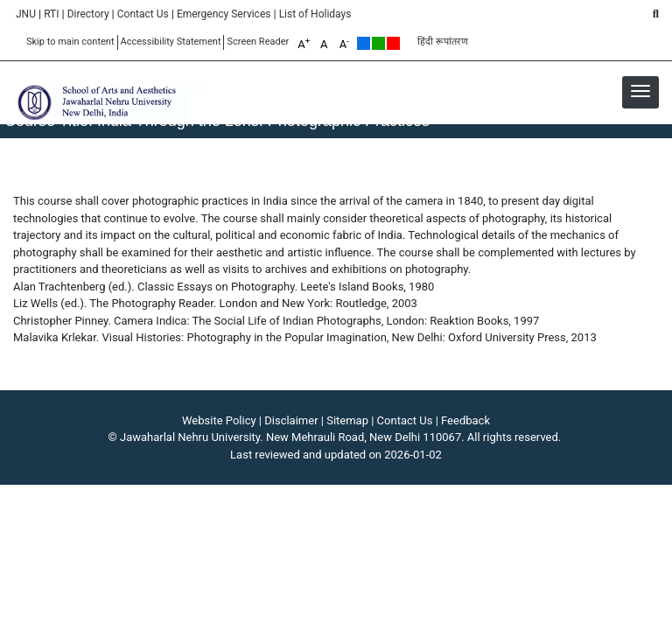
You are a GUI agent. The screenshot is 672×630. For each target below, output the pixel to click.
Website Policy (219, 420)
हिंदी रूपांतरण (443, 42)
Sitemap (347, 420)
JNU (26, 14)
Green (378, 43)
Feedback (465, 420)
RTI (51, 14)
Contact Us (143, 14)
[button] (640, 91)
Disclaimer (291, 420)
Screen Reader (258, 42)
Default (364, 43)
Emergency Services (224, 14)
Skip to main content (70, 42)
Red (393, 43)
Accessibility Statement (171, 42)
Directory (88, 14)
